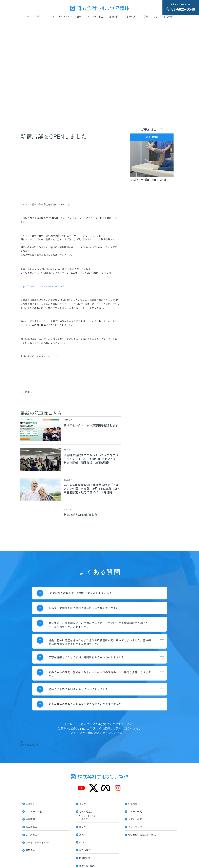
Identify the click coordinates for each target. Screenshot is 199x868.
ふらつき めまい (89, 816)
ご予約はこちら (150, 16)
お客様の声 (130, 16)
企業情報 (133, 803)
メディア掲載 (135, 819)
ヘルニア (84, 842)
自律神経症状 (86, 811)
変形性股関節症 (87, 865)
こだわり (39, 16)
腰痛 (81, 834)
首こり (83, 803)
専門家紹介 (169, 16)
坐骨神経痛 (85, 850)
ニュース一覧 (135, 811)
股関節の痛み (86, 857)
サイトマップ (135, 827)
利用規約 (30, 850)
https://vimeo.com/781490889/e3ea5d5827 (42, 286)
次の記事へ (26, 392)
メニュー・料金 (95, 16)
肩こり (83, 826)
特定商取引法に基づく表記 (142, 834)
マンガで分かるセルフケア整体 (65, 16)
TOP (26, 16)
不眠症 (84, 819)
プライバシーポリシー (37, 842)
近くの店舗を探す (30, 743)
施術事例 (114, 16)
